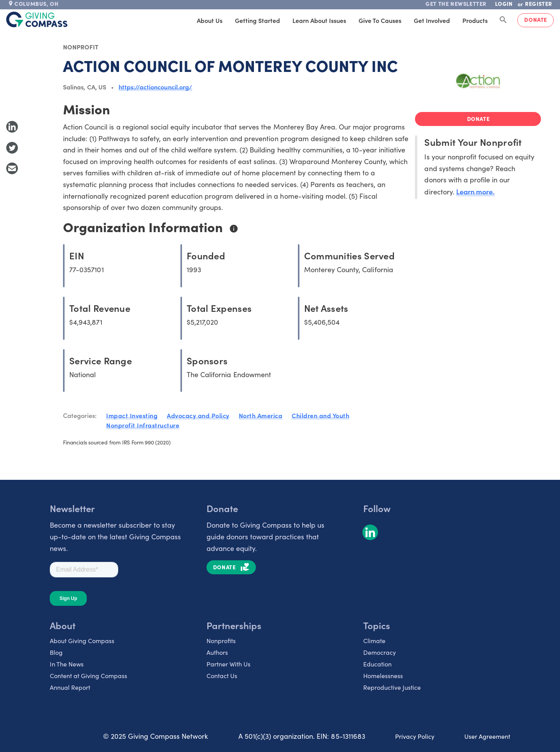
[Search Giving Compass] (503, 20)
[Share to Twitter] (12, 148)
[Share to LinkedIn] (12, 127)
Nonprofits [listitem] (221, 641)
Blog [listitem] (56, 652)
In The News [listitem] (67, 664)
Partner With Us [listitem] (228, 664)
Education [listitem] (377, 664)
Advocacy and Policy (198, 415)
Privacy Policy (415, 736)
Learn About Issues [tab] (319, 20)
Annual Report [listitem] (70, 687)
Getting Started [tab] (257, 20)
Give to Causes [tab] (380, 20)
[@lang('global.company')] (37, 19)
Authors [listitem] (217, 652)
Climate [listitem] (374, 641)
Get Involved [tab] (432, 20)
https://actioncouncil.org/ (155, 87)
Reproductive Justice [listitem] (392, 687)
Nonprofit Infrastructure (143, 425)
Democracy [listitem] (380, 652)
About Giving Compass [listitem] (82, 641)
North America (261, 415)
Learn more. (475, 191)
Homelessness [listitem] (383, 676)
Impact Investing (132, 415)
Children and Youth (320, 415)
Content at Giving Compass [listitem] (88, 676)
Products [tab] (475, 20)
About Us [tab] (210, 20)
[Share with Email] (12, 168)
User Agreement (487, 736)
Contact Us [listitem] (222, 676)
